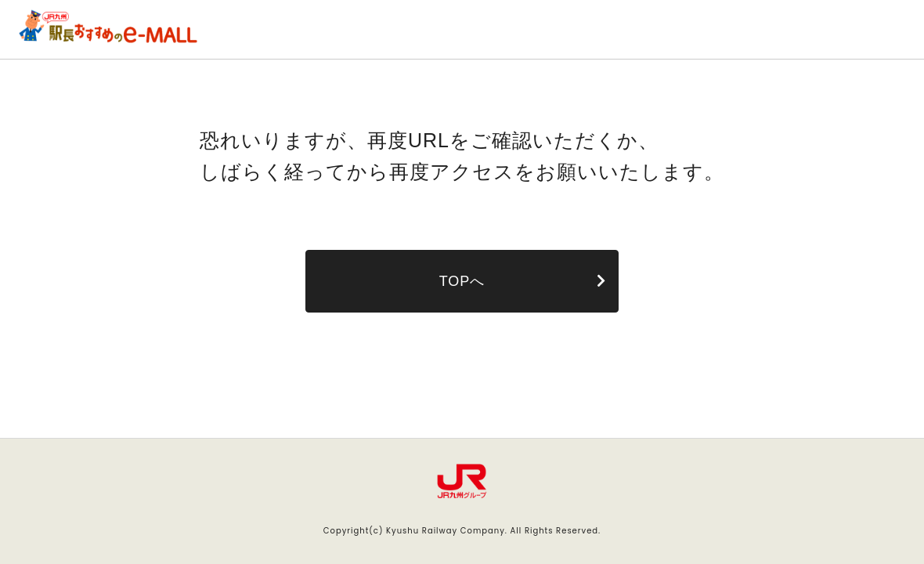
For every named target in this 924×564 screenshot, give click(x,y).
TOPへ (462, 281)
